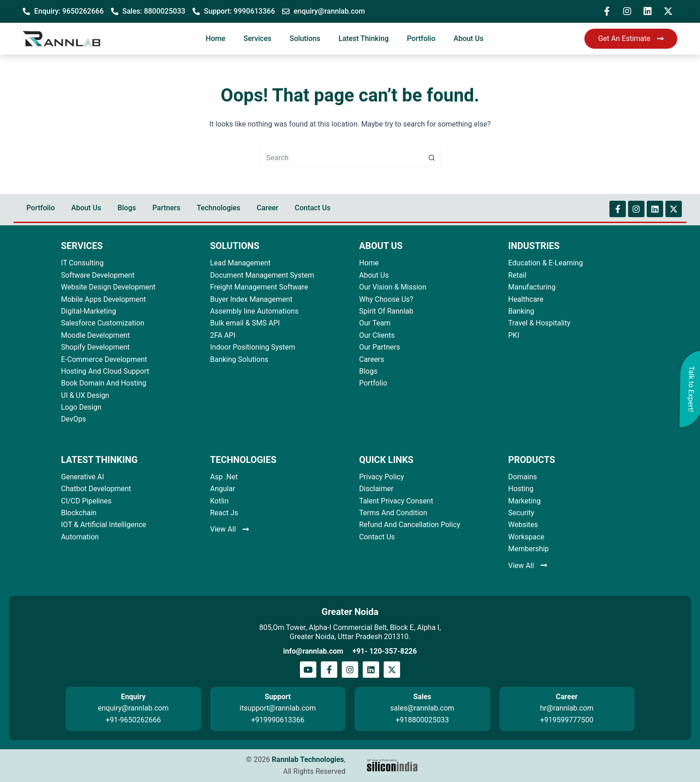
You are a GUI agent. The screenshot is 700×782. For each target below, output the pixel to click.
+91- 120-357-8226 (385, 651)
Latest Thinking (364, 38)
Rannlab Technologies (308, 759)
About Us (469, 38)
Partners (167, 208)
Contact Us (312, 208)
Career (267, 208)
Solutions (305, 38)
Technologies (218, 208)
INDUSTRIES (534, 246)
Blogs (127, 208)
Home (216, 38)
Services (257, 38)
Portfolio (421, 38)
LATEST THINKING (99, 460)
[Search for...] (341, 157)
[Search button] (432, 157)
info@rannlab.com (313, 651)
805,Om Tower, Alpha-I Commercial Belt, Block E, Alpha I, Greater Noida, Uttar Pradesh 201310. (350, 632)
